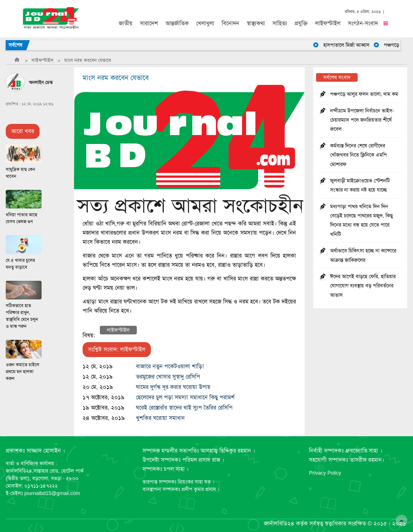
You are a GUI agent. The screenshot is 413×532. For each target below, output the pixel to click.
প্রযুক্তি (301, 23)
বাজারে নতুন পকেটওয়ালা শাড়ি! (170, 366)
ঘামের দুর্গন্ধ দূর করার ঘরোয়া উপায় (173, 387)
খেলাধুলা (205, 23)
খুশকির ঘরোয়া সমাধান (160, 418)
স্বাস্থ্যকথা (256, 23)
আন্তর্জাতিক (177, 23)
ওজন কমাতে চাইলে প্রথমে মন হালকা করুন (23, 372)
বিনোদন (230, 23)
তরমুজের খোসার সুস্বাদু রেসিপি (168, 377)
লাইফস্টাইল (328, 23)
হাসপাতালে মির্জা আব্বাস (349, 45)
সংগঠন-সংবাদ (363, 23)
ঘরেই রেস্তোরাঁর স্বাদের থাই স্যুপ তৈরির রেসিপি (184, 408)
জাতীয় (126, 23)
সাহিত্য (280, 23)
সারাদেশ (149, 23)
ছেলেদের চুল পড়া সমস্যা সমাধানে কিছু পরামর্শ (185, 397)
